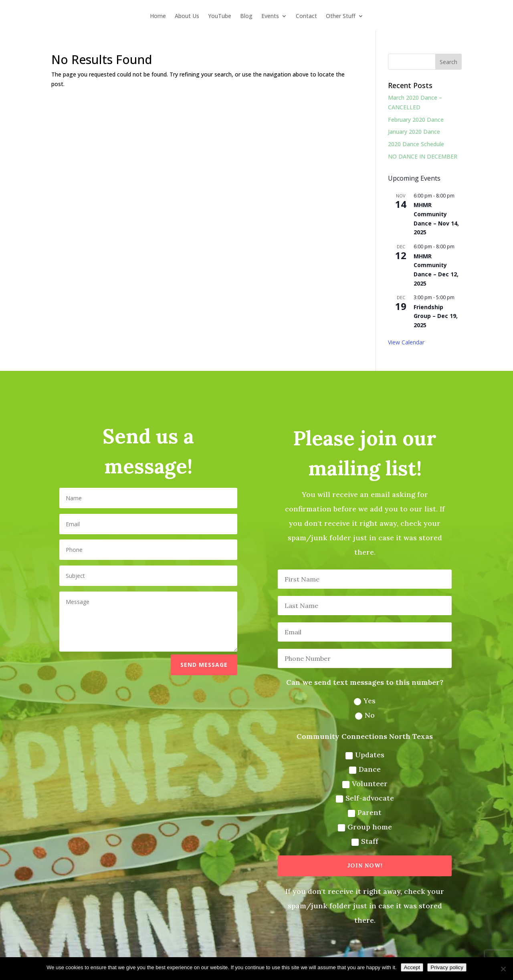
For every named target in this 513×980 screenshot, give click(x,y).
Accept (412, 967)
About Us (187, 16)
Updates (360, 752)
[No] (503, 969)
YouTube (220, 16)
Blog (246, 16)
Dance (360, 765)
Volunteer (360, 779)
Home (158, 16)
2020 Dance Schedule (416, 144)
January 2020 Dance (414, 132)
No (360, 714)
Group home (360, 821)
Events (270, 16)
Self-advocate (360, 793)
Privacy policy (447, 967)
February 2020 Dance (416, 120)
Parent (361, 807)
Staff (360, 835)
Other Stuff (341, 16)
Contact (306, 16)
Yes (360, 700)
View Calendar (406, 342)
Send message (206, 665)
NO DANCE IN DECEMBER (423, 156)
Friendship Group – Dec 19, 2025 (436, 316)
